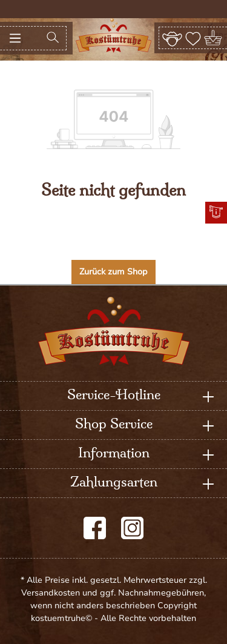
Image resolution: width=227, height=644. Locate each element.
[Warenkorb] (214, 38)
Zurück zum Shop (113, 272)
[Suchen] (53, 38)
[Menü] (15, 38)
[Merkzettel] (193, 38)
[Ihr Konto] (172, 38)
